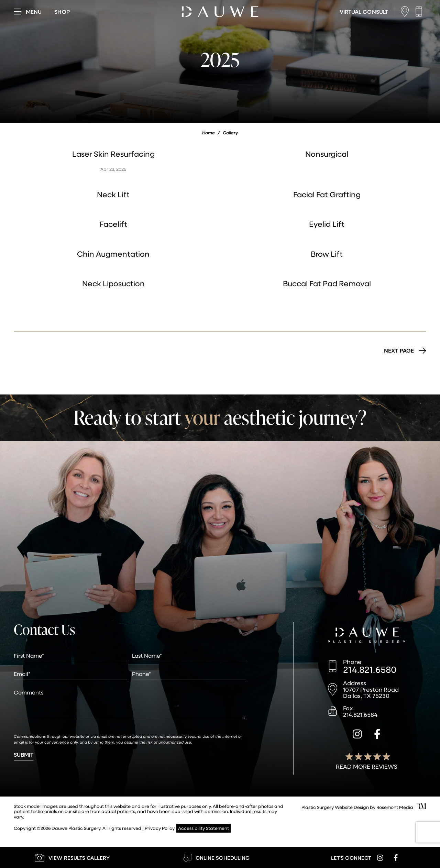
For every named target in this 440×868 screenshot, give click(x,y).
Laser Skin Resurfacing (113, 154)
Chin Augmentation (113, 254)
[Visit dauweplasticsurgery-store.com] (62, 12)
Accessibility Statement (203, 828)
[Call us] (421, 12)
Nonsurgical (327, 154)
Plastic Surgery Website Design (335, 807)
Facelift (113, 224)
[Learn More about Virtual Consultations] (364, 12)
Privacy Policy (160, 828)
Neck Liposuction (113, 283)
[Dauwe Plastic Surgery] (367, 636)
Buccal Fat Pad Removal (327, 283)
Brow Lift (327, 254)
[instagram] (357, 735)
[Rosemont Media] (421, 807)
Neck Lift (113, 194)
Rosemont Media (395, 807)
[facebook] (377, 735)
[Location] (406, 12)
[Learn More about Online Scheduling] (217, 858)
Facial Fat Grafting (327, 194)
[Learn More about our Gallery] (72, 858)
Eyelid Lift (327, 224)
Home (208, 133)
